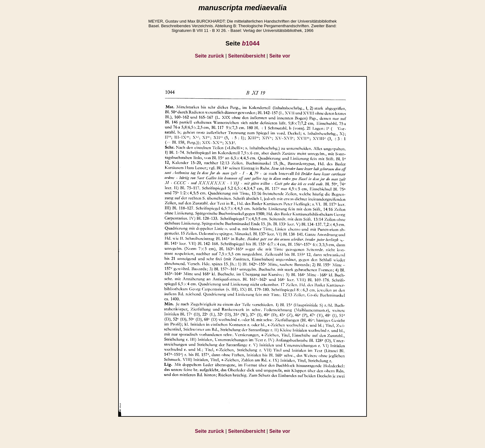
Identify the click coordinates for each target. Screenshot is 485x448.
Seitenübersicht (247, 56)
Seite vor (280, 56)
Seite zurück (209, 56)
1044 (251, 43)
